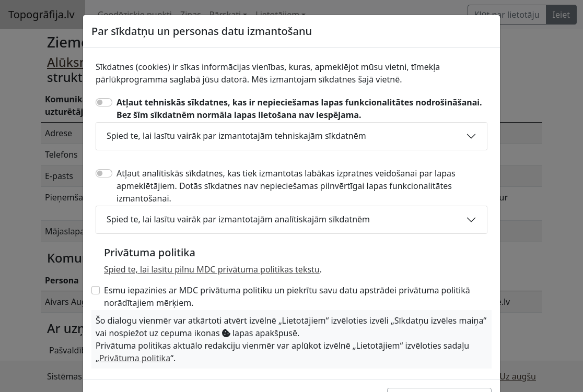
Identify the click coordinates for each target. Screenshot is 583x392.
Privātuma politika (135, 358)
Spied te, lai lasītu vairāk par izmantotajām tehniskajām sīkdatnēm (236, 136)
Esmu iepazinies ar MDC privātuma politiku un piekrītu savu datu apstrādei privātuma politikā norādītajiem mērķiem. (287, 296)
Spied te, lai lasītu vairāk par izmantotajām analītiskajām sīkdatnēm (238, 219)
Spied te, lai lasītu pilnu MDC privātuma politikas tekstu (212, 269)
